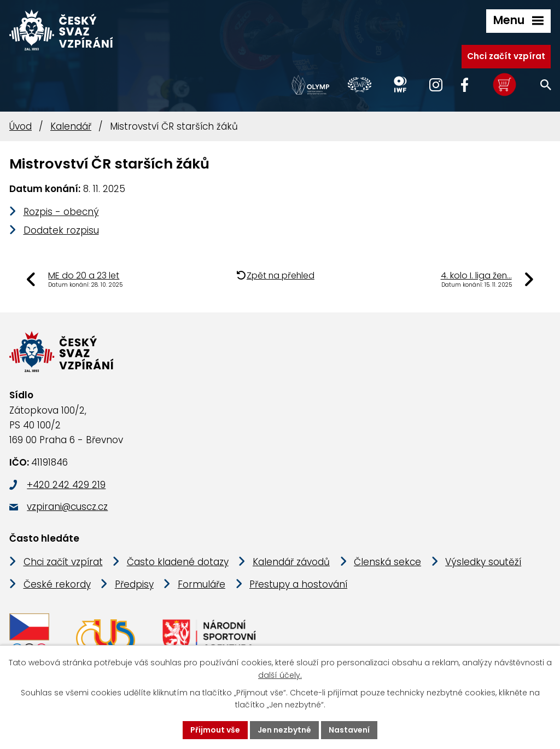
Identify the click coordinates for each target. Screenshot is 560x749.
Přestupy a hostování (298, 584)
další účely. (280, 675)
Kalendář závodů (291, 562)
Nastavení (349, 730)
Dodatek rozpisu (61, 230)
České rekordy (57, 584)
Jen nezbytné (284, 730)
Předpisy (134, 584)
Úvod (21, 126)
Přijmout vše (215, 730)
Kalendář (71, 126)
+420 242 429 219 (66, 485)
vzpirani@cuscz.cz (67, 507)
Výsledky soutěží (483, 562)
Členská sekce (387, 562)
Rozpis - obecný (61, 212)
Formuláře (202, 584)
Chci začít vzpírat (506, 56)
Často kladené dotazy (178, 562)
